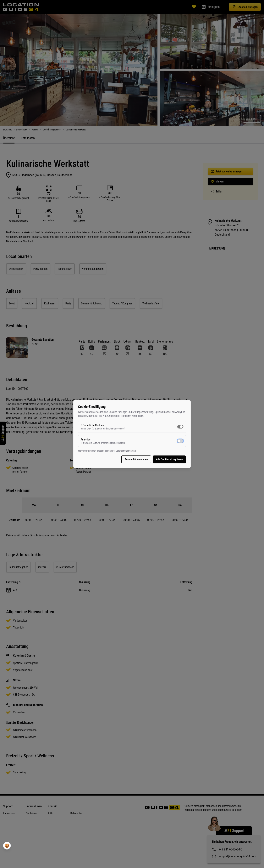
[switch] (171, 427)
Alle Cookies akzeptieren (160, 459)
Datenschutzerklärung (135, 451)
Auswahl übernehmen (127, 459)
